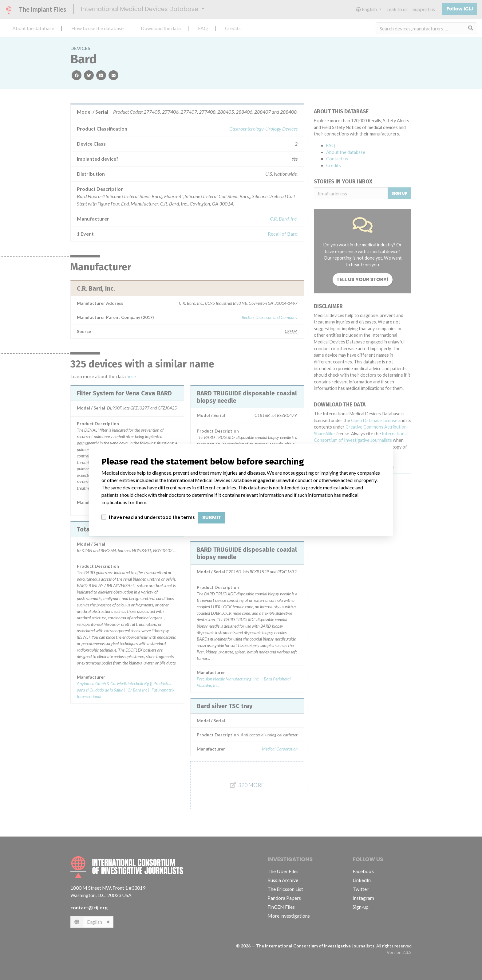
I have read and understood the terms (152, 517)
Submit (212, 517)
